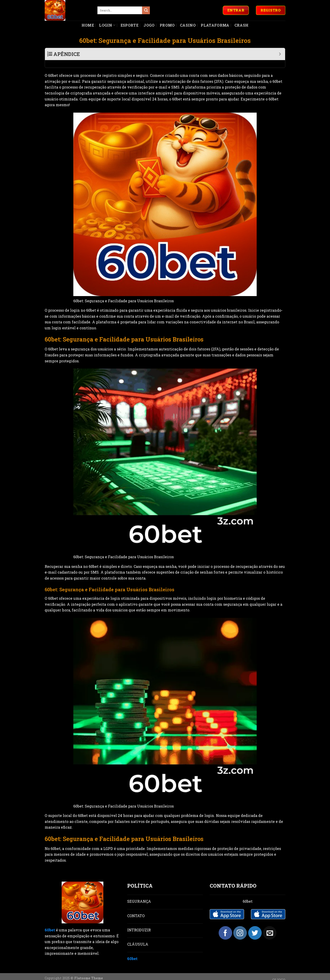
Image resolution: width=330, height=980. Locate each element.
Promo (167, 25)
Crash (242, 25)
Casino (188, 25)
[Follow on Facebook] (225, 925)
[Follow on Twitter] (255, 925)
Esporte (129, 25)
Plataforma (215, 25)
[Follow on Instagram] (240, 925)
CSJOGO (279, 972)
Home (88, 25)
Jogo (149, 25)
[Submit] (146, 10)
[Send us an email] (270, 925)
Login (107, 25)
